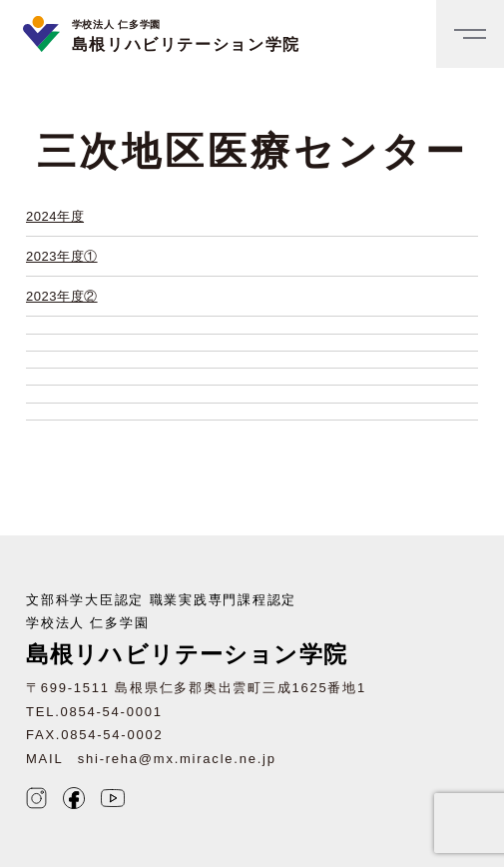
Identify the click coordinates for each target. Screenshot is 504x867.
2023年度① (62, 256)
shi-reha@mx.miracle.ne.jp (177, 759)
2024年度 (55, 216)
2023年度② (62, 296)
